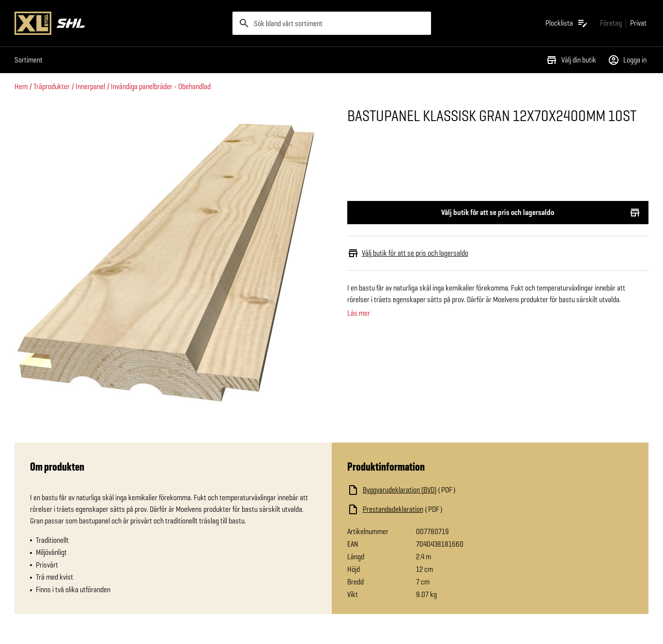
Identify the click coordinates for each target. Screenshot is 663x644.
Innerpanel (90, 86)
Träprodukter (52, 86)
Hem (21, 86)
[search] (332, 23)
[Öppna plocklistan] (567, 23)
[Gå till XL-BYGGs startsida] (120, 23)
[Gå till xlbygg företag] (611, 23)
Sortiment (29, 60)
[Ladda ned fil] (444, 490)
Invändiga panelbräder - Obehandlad (161, 86)
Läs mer (359, 313)
